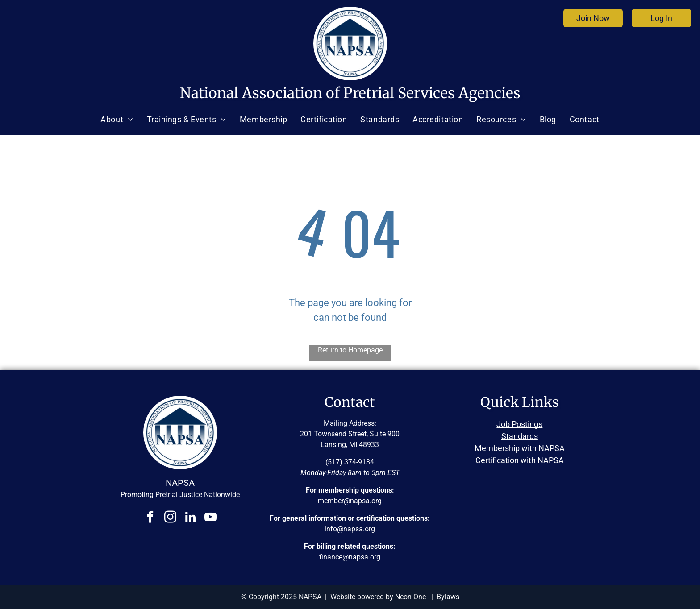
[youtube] (210, 518)
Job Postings (519, 424)
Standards (520, 436)
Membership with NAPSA (520, 448)
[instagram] (170, 518)
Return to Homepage (350, 350)
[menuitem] (117, 120)
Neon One (410, 597)
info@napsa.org (350, 529)
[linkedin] (190, 518)
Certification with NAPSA (520, 460)
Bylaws (448, 597)
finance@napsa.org (350, 557)
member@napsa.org (350, 501)
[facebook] (150, 518)
